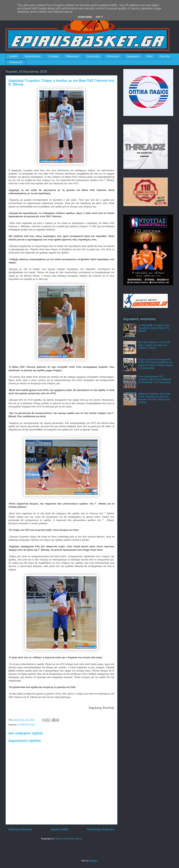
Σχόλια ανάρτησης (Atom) (68, 839)
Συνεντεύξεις (93, 56)
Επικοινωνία (16, 62)
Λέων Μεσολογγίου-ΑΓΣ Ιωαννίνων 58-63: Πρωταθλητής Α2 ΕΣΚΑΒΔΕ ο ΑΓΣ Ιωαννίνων (155, 379)
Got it (99, 17)
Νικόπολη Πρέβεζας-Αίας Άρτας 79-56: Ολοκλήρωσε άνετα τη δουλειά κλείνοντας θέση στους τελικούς (154, 398)
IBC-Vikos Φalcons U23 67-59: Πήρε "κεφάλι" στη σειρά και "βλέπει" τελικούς (154, 345)
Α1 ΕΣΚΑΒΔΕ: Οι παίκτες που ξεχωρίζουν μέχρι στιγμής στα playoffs (154, 328)
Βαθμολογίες (73, 56)
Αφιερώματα (133, 56)
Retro (150, 56)
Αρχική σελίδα (59, 829)
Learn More (85, 17)
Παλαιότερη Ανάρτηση (101, 829)
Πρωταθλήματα (32, 56)
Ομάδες (13, 56)
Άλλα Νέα (165, 56)
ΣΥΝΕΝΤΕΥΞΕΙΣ (26, 725)
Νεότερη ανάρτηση (20, 829)
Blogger (93, 861)
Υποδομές (54, 56)
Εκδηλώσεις (113, 56)
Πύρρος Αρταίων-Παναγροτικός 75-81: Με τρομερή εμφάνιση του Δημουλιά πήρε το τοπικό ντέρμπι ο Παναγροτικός (155, 364)
